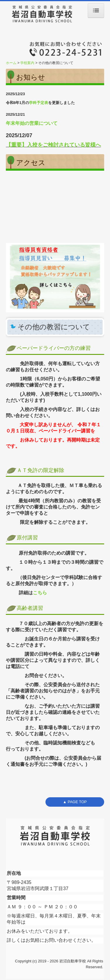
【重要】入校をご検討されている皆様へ (53, 145)
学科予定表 (39, 103)
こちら (40, 593)
